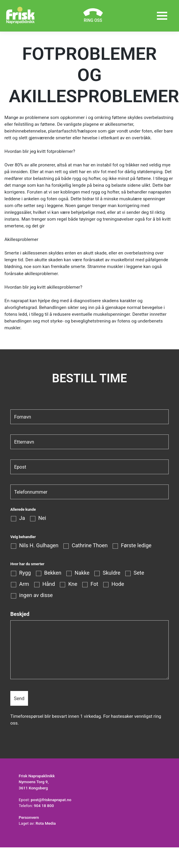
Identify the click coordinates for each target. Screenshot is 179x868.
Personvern (29, 817)
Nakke (82, 573)
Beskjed (20, 614)
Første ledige (136, 545)
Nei (42, 518)
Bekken (53, 573)
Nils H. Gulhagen (39, 545)
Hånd (49, 584)
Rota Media (46, 823)
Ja (22, 518)
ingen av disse (36, 595)
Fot (94, 584)
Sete (139, 573)
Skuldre (111, 573)
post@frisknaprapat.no (51, 800)
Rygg (25, 573)
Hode (118, 584)
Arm (24, 584)
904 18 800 (44, 806)
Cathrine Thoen (90, 545)
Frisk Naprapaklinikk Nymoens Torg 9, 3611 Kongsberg (37, 782)
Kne (73, 584)
